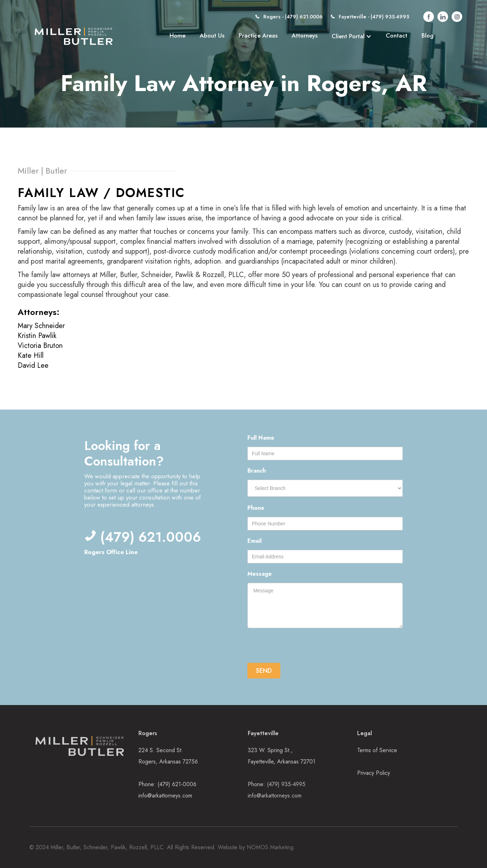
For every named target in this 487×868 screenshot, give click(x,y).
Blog (428, 35)
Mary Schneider (41, 326)
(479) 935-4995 (286, 784)
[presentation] (301, 646)
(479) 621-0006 (177, 784)
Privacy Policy (374, 773)
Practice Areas (258, 35)
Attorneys (305, 35)
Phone (256, 508)
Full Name (261, 438)
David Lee (33, 365)
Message (260, 574)
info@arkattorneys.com (165, 796)
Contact (397, 35)
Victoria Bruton (40, 346)
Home (177, 35)
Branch (257, 471)
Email (254, 541)
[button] (352, 36)
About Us (212, 35)
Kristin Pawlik (37, 336)
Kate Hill (31, 356)
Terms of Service (377, 750)
